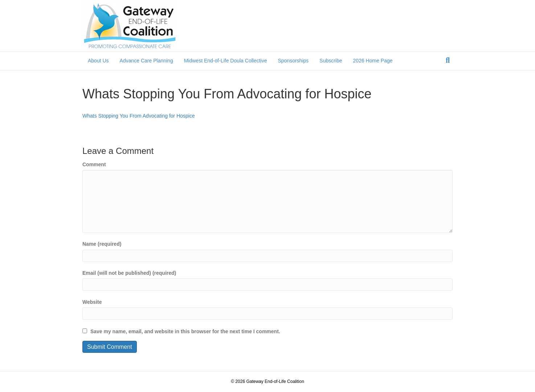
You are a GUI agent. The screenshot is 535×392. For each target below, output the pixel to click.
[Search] (448, 60)
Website (92, 302)
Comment (94, 164)
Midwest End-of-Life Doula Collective (226, 61)
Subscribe (331, 61)
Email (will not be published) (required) (129, 273)
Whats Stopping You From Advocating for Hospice (139, 116)
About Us (98, 61)
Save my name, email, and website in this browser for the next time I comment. (185, 331)
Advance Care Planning (146, 61)
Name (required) (102, 244)
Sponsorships (293, 61)
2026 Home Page (373, 61)
